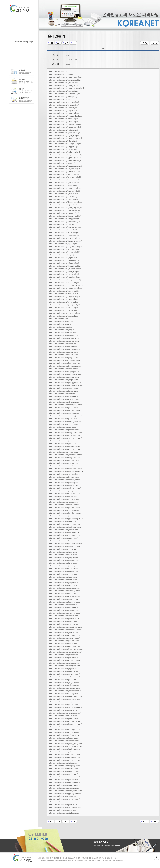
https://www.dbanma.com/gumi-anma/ (63, 710)
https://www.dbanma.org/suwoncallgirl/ (63, 294)
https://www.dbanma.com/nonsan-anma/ (64, 610)
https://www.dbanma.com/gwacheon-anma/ (65, 410)
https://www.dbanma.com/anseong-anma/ (64, 399)
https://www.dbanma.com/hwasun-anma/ (64, 477)
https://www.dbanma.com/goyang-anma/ (64, 413)
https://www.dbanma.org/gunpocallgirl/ (63, 91)
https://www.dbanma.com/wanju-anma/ (63, 574)
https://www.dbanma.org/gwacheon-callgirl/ (65, 133)
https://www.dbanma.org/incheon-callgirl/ (64, 313)
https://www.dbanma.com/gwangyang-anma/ (65, 491)
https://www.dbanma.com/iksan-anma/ (63, 563)
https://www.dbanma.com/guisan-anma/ (64, 657)
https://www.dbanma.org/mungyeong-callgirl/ (66, 285)
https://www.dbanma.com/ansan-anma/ (63, 369)
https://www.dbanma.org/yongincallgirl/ (64, 110)
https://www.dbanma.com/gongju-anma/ (64, 599)
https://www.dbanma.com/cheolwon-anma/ (65, 524)
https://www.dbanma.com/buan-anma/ (63, 594)
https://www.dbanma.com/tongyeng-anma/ (65, 671)
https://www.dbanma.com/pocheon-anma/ (64, 430)
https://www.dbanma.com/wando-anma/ (64, 549)
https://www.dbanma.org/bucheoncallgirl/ (64, 94)
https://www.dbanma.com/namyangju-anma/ (65, 416)
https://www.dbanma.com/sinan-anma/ (63, 555)
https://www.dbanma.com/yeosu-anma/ (63, 502)
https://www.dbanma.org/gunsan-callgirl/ (64, 183)
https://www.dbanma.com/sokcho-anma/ (64, 463)
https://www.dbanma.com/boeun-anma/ (63, 644)
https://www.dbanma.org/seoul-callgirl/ (63, 316)
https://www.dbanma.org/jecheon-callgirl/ (64, 238)
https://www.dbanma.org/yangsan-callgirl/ (64, 260)
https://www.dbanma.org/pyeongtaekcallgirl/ (65, 116)
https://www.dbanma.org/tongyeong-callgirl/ (65, 247)
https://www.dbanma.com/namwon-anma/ (64, 569)
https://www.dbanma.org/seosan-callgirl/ (64, 233)
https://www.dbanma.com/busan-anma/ (63, 335)
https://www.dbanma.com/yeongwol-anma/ (65, 474)
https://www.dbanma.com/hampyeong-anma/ (65, 541)
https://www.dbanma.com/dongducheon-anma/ (66, 433)
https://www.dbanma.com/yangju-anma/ (64, 424)
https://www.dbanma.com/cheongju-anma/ (65, 635)
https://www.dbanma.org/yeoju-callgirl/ (63, 130)
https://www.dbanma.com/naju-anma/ (63, 496)
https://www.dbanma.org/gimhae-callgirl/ (64, 252)
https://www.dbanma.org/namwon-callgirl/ (65, 191)
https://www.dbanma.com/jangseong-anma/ (65, 546)
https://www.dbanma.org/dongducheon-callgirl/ (66, 155)
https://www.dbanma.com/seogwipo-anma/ (65, 446)
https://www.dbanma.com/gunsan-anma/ (64, 560)
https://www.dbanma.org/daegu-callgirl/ (64, 310)
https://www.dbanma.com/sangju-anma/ (64, 702)
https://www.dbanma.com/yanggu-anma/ (64, 510)
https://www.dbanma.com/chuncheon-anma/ (65, 449)
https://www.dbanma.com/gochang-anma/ (64, 588)
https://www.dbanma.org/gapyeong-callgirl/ (65, 158)
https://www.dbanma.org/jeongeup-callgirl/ (65, 188)
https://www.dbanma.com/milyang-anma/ (64, 677)
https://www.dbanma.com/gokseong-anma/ (65, 488)
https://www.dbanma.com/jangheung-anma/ (65, 527)
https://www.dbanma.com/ (59, 319)
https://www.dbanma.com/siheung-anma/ (64, 377)
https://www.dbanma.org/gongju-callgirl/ (64, 224)
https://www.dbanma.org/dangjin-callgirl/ (64, 213)
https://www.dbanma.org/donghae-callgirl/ (65, 169)
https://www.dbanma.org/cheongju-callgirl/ (65, 216)
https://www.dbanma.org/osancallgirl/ (63, 108)
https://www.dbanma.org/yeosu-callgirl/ (64, 199)
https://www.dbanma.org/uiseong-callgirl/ (64, 291)
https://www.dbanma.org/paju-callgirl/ (63, 141)
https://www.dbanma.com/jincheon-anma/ (64, 655)
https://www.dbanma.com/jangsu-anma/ (64, 582)
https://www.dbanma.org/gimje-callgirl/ (63, 194)
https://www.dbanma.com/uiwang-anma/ (64, 402)
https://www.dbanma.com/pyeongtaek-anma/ (65, 374)
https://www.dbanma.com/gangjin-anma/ (64, 530)
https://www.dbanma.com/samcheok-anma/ (65, 466)
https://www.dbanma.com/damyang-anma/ (65, 494)
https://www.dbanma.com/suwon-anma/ (64, 355)
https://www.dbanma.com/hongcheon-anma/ (65, 469)
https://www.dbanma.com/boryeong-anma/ (65, 602)
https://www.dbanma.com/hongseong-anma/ (65, 630)
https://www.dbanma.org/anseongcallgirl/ (64, 102)
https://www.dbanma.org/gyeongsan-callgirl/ (65, 288)
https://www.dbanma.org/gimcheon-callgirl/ (65, 269)
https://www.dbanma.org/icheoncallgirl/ (64, 119)
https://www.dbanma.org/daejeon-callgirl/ (64, 296)
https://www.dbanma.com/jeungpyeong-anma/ (66, 649)
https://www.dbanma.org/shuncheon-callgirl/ (65, 202)
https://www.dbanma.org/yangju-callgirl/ (64, 147)
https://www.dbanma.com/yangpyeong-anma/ (66, 405)
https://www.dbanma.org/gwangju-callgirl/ (65, 305)
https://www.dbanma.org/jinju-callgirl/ (63, 244)
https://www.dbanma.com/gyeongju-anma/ (65, 688)
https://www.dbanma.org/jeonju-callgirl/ (64, 180)
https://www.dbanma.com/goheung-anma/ (64, 483)
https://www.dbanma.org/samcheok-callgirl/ (65, 177)
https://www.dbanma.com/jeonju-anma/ (63, 557)
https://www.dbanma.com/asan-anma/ (63, 605)
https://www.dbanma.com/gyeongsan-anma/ (65, 699)
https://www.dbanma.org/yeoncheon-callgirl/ (65, 77)
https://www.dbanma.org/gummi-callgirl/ (64, 274)
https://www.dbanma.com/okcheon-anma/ (64, 646)
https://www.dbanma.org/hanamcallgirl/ (64, 122)
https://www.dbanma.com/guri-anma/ (63, 427)
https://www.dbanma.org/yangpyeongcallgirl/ (66, 127)
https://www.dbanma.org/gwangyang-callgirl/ (66, 208)
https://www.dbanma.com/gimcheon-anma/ (65, 691)
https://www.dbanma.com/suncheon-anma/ (65, 499)
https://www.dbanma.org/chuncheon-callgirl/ (65, 160)
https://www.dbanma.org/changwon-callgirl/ (65, 241)
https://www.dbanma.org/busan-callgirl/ (64, 308)
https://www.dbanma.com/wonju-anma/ (63, 452)
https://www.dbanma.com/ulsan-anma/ (63, 346)
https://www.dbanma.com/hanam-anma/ (64, 391)
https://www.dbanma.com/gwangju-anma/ (64, 349)
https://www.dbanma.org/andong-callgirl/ (64, 271)
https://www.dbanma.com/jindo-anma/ (63, 552)
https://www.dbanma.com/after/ (61, 327)
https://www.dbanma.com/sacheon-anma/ (64, 674)
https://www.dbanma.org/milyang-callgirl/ (64, 255)
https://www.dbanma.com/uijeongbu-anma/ (65, 421)
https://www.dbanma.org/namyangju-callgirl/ (65, 138)
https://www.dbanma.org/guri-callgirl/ (63, 149)
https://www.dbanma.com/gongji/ (61, 330)
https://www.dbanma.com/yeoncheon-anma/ (65, 438)
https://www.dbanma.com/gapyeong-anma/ (65, 435)
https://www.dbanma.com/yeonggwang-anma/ (66, 544)
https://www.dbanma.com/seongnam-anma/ (65, 360)
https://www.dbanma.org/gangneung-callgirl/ (65, 166)
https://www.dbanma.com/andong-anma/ (64, 694)
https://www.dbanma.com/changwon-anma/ (65, 666)
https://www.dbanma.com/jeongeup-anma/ (65, 566)
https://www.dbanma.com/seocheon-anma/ (65, 624)
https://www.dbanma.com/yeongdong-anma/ (65, 652)
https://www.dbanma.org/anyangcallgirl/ (64, 105)
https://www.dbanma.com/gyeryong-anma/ (65, 613)
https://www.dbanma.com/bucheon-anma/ (64, 363)
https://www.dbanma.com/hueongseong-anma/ (66, 471)
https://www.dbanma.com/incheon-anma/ (64, 338)
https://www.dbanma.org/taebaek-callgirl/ (64, 172)
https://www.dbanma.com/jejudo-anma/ (63, 441)
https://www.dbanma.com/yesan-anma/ (63, 632)
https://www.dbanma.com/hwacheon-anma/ (65, 513)
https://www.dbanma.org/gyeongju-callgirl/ (65, 266)
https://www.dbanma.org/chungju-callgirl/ (64, 219)
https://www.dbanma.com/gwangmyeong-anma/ (67, 385)
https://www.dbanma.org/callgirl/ (61, 74)
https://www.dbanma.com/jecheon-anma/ (64, 641)
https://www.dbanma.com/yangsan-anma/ (64, 682)
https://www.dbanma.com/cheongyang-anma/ (66, 627)
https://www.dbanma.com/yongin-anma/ (64, 358)
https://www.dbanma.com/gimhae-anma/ (64, 719)
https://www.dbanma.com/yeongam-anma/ (65, 535)
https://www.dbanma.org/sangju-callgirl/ (64, 283)
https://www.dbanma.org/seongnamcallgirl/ (65, 80)
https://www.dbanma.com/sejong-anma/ (64, 352)
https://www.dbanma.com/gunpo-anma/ (63, 388)
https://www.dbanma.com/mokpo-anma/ (64, 505)
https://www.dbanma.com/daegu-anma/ (63, 344)
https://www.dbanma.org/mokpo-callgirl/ (64, 197)
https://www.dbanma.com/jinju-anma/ (63, 669)
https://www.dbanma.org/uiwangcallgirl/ (64, 113)
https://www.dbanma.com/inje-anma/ (63, 521)
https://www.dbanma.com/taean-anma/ (63, 716)
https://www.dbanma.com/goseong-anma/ (64, 508)
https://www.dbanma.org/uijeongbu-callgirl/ (65, 144)
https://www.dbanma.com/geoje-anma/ (63, 680)
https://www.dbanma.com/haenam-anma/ (64, 532)
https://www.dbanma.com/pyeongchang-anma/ (66, 519)
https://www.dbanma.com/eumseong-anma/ (65, 660)
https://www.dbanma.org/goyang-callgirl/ (64, 135)
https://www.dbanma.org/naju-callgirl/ (63, 205)
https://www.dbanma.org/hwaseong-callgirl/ (65, 124)
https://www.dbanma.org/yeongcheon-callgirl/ (66, 280)
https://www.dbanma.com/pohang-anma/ (64, 685)
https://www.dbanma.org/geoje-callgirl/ (63, 258)
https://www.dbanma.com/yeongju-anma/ (64, 705)
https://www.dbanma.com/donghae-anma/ (64, 458)
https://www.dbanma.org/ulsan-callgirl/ (63, 299)
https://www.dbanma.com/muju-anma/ (63, 580)
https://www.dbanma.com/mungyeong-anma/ (66, 696)
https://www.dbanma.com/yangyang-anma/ (65, 713)
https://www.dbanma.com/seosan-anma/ (64, 607)
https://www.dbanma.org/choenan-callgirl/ (64, 222)
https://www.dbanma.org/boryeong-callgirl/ (65, 227)
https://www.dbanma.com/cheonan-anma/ (64, 596)
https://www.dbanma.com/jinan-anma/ (63, 577)
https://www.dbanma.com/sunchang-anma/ (65, 591)
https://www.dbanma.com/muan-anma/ (63, 538)
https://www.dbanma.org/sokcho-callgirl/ (64, 174)
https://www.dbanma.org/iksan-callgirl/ (63, 185)
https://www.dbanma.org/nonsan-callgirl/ (64, 235)
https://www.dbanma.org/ (58, 72)
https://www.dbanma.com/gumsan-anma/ (64, 619)
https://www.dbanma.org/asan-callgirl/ (63, 230)
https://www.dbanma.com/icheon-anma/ (64, 396)
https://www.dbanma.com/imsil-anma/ (63, 585)
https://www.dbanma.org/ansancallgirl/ (63, 99)
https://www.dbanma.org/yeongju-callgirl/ (64, 277)
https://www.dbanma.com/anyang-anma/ (64, 371)
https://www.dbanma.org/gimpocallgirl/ (63, 83)
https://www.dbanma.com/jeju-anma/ (63, 444)
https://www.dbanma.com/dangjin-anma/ (64, 616)
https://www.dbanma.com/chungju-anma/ (64, 638)
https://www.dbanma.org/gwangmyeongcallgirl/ (67, 88)
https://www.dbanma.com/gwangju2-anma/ (65, 383)
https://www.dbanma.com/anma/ (61, 321)
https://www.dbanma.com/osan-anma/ (63, 394)
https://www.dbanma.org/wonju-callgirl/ (64, 163)
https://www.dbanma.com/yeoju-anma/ (63, 408)
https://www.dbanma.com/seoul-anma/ (63, 333)
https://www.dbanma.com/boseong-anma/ (64, 480)
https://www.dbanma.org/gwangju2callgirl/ (65, 85)
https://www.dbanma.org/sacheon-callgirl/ (64, 249)
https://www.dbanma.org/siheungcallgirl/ (64, 97)
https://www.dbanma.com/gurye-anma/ (63, 485)
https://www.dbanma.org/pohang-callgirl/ (64, 263)
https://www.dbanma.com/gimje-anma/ (63, 571)
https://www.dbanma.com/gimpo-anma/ (64, 380)
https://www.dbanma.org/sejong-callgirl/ (64, 302)
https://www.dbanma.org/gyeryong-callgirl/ (65, 210)
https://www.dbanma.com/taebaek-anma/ (64, 460)
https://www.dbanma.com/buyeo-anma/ (63, 621)
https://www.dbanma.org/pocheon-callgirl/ (65, 152)
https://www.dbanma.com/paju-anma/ (63, 419)
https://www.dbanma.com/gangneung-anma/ (65, 455)
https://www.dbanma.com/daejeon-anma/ (64, 341)
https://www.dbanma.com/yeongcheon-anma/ (66, 707)
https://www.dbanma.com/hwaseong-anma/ (65, 366)
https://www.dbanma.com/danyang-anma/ (64, 663)
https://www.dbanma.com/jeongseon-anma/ (65, 516)
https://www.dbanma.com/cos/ (60, 324)
